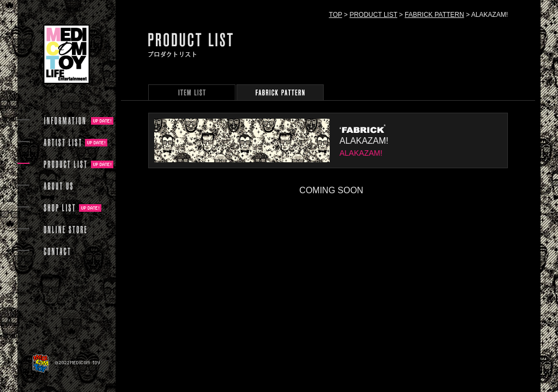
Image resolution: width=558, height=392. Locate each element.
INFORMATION (65, 121)
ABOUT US (58, 186)
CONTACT (57, 252)
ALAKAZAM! (364, 141)
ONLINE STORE (65, 230)
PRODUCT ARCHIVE (192, 92)
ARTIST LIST (62, 143)
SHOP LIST (59, 208)
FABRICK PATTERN (435, 15)
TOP (336, 15)
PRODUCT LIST (373, 15)
